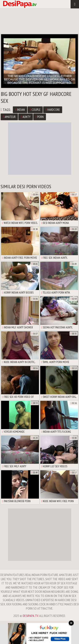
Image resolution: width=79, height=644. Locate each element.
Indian (20, 110)
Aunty (25, 117)
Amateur (9, 117)
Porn (40, 117)
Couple (35, 110)
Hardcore (53, 110)
